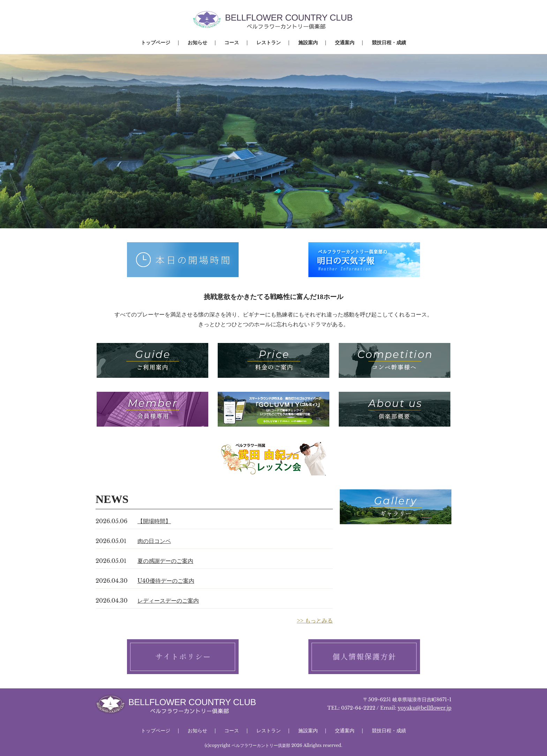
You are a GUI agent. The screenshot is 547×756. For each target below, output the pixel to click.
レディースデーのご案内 (168, 601)
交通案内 (345, 43)
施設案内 (308, 43)
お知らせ (197, 43)
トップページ (156, 43)
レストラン (269, 43)
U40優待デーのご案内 (166, 581)
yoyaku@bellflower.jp (425, 708)
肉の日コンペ (154, 541)
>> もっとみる (315, 620)
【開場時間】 (154, 521)
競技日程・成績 (389, 43)
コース (232, 43)
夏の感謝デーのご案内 (165, 561)
